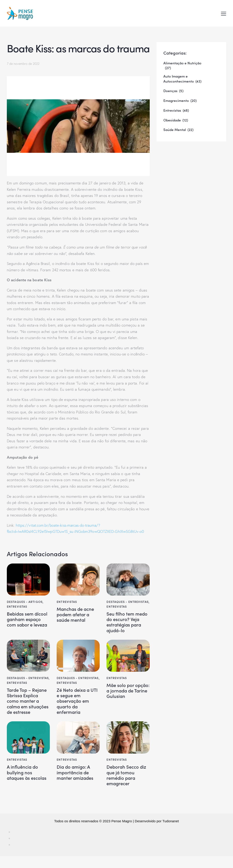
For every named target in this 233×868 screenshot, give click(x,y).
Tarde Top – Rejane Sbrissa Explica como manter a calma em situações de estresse (25, 707)
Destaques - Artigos (25, 602)
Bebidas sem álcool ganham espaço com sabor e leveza (28, 623)
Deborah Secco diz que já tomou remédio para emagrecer (128, 786)
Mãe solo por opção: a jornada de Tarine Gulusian (128, 693)
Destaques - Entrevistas (127, 602)
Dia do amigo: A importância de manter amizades (76, 783)
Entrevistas (17, 606)
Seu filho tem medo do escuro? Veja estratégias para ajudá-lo (126, 623)
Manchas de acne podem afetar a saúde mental (77, 615)
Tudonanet (171, 833)
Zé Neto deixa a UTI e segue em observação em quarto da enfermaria (74, 704)
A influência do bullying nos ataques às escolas (28, 783)
